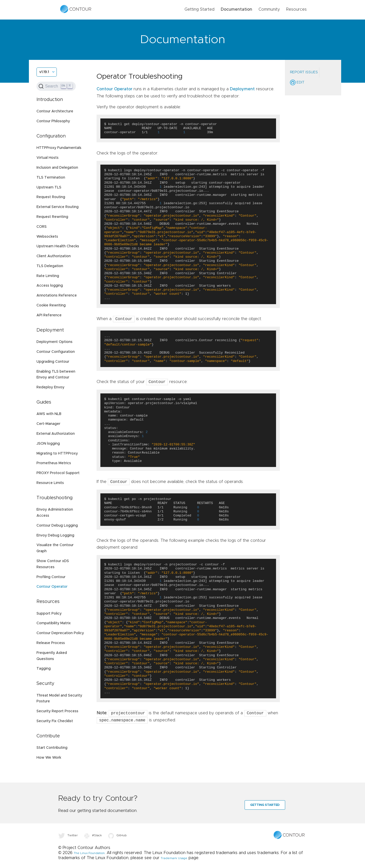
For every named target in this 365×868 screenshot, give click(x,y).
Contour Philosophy (53, 121)
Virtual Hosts (48, 158)
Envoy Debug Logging (55, 535)
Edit (297, 82)
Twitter (68, 835)
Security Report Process (57, 711)
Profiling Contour (51, 577)
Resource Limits (50, 483)
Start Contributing (52, 748)
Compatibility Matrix (54, 623)
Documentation (236, 9)
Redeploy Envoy (50, 387)
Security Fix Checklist (55, 721)
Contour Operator (52, 587)
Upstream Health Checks (58, 246)
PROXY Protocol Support (58, 473)
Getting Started (199, 9)
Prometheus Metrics (54, 463)
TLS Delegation (50, 266)
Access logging (50, 286)
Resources (296, 9)
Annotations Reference (57, 296)
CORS (42, 227)
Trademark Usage (174, 858)
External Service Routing (58, 207)
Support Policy (49, 614)
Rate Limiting (48, 276)
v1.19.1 (44, 72)
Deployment (242, 89)
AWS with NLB (49, 414)
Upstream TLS (49, 187)
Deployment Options (54, 342)
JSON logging (48, 444)
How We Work (49, 758)
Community (269, 9)
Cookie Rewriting (51, 305)
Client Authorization (54, 256)
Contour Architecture (55, 111)
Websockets (47, 237)
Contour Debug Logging (57, 526)
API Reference (49, 315)
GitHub (117, 835)
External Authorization (56, 434)
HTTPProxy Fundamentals (59, 148)
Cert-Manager (48, 424)
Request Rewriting (52, 217)
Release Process (51, 643)
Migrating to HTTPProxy (57, 454)
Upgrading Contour (53, 362)
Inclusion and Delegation (57, 168)
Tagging (44, 669)
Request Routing (51, 197)
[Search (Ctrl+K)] (56, 86)
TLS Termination (51, 178)
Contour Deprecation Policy (60, 633)
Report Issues (304, 72)
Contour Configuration (56, 352)
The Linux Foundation (89, 853)
